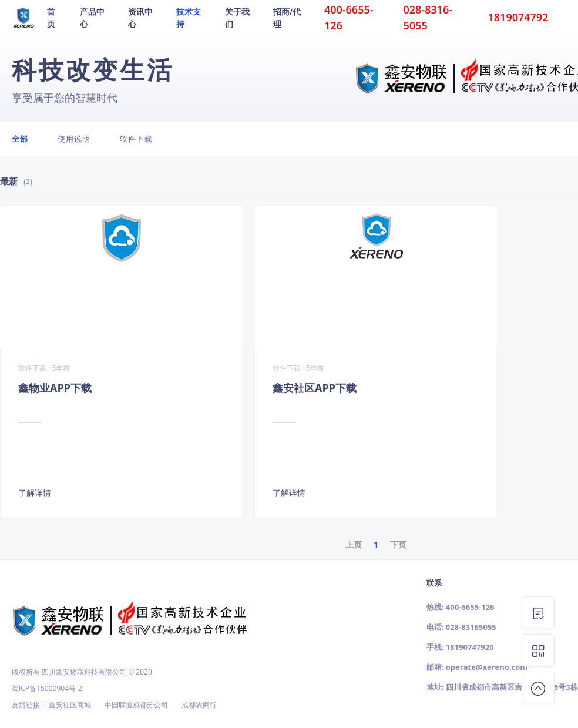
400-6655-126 (470, 607)
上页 (354, 544)
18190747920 (470, 647)
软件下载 (136, 139)
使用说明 (74, 139)
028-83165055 (471, 627)
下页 (398, 544)
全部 (20, 139)
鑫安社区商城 (70, 705)
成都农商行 (199, 705)
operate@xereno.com (487, 667)
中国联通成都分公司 (136, 705)
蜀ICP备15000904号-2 (47, 688)
